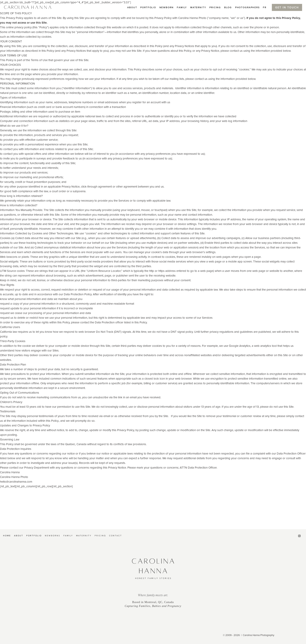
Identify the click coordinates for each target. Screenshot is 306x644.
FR (265, 7)
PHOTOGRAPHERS (247, 7)
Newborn (167, 7)
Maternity (198, 7)
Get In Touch (287, 7)
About (132, 7)
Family (182, 7)
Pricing (215, 7)
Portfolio (148, 7)
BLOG (228, 7)
